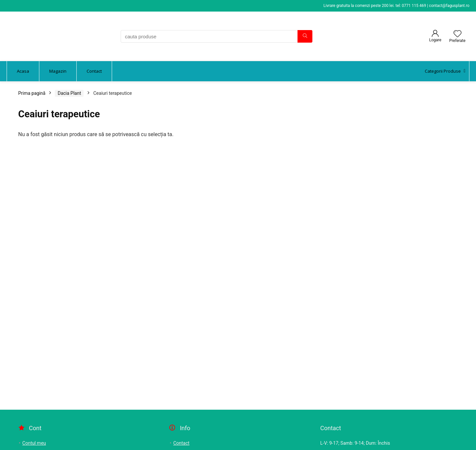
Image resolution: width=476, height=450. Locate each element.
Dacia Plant (69, 93)
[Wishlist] (457, 34)
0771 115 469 (414, 6)
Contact (181, 443)
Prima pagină (32, 93)
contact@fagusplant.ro (449, 6)
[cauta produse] (305, 36)
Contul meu (34, 443)
